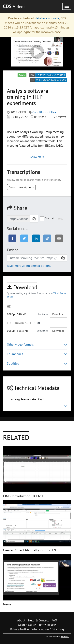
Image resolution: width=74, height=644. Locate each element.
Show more (37, 157)
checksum (42, 314)
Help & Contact (38, 620)
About (21, 620)
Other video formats (37, 344)
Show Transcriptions (21, 187)
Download (58, 314)
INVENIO (65, 636)
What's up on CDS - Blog (48, 629)
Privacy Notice (20, 629)
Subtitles (37, 363)
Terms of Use (47, 625)
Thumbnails (37, 354)
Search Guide (27, 625)
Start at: (47, 218)
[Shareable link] (19, 219)
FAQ (54, 620)
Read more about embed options (29, 266)
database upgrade (47, 18)
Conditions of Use (44, 112)
